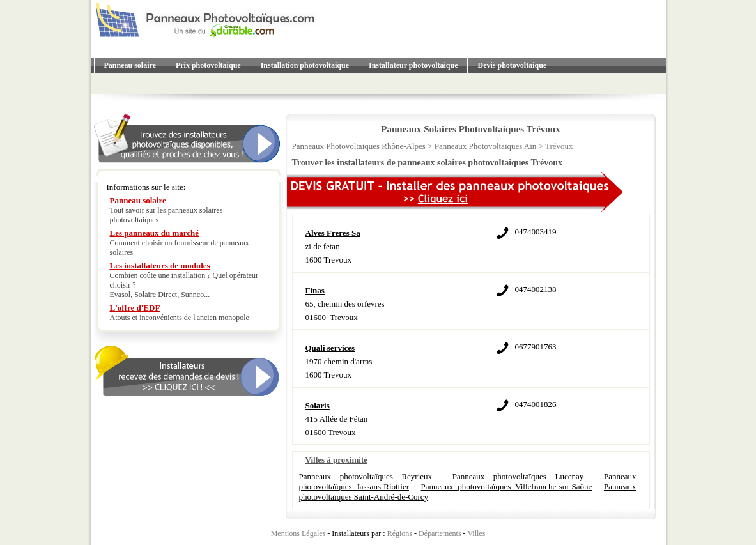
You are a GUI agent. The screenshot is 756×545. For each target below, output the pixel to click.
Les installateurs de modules (160, 265)
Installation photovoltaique (305, 65)
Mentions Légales (298, 533)
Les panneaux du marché (155, 233)
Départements (440, 533)
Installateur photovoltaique (413, 65)
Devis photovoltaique (512, 65)
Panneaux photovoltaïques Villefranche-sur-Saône (507, 487)
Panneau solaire (130, 65)
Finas (315, 290)
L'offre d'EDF (135, 308)
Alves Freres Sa (333, 233)
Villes (476, 533)
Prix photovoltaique (208, 65)
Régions (400, 533)
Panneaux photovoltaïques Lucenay (518, 476)
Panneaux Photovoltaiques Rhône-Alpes (359, 146)
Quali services (330, 348)
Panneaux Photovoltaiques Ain (486, 146)
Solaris (318, 405)
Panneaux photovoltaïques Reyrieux (366, 476)
